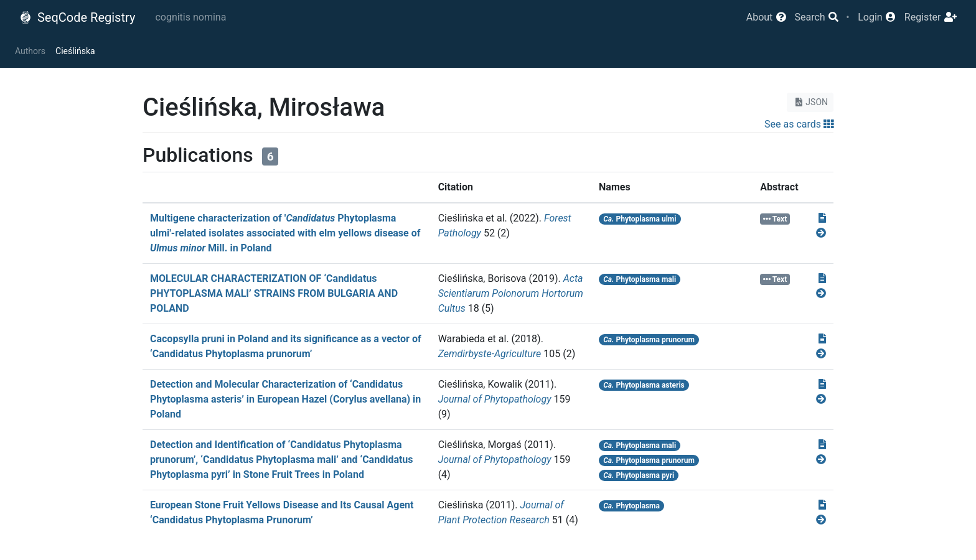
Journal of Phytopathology (495, 399)
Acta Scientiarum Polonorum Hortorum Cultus (511, 293)
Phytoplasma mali (640, 279)
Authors (30, 51)
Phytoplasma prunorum (649, 340)
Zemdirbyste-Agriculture (490, 354)
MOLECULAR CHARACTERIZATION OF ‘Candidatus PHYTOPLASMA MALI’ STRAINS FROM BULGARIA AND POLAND (274, 293)
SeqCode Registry (77, 17)
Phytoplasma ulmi (640, 219)
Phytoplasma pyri (639, 475)
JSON (810, 102)
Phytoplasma (631, 506)
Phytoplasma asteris (644, 385)
